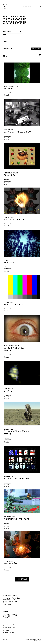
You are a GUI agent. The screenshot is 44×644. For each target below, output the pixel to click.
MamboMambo (38, 641)
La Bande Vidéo (9, 625)
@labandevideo (9, 627)
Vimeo (6, 630)
